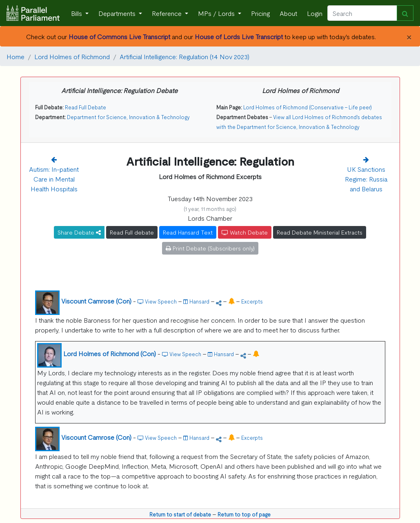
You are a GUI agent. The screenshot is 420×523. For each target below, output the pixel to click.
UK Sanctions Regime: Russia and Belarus (366, 179)
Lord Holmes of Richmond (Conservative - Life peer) (308, 107)
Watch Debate (245, 232)
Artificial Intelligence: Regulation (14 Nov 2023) (184, 56)
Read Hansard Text (188, 232)
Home (16, 56)
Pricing (260, 13)
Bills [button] (77, 13)
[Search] (362, 13)
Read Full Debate (86, 107)
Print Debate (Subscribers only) (210, 248)
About (288, 13)
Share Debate (79, 232)
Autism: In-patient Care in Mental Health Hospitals (54, 179)
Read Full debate (132, 232)
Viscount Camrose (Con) (96, 301)
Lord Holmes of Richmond (72, 56)
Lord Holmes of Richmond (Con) (110, 353)
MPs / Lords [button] (217, 13)
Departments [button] (118, 13)
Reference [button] (168, 13)
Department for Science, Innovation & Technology (128, 117)
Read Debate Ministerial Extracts (320, 232)
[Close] (409, 36)
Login (315, 13)
